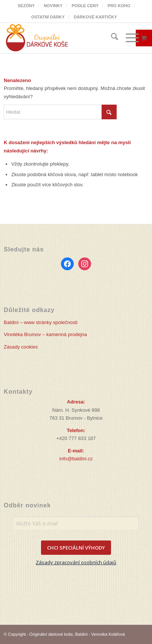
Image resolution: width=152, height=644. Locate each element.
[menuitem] (26, 6)
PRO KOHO (119, 6)
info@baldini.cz (76, 459)
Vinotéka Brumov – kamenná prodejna (45, 334)
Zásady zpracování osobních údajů (76, 562)
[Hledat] (111, 38)
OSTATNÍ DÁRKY (48, 17)
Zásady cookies (21, 347)
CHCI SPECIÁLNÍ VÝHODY (76, 548)
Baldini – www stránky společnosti (41, 322)
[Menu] (128, 38)
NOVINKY (53, 6)
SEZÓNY (26, 6)
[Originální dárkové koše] (62, 38)
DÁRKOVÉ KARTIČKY (95, 17)
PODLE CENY (85, 6)
